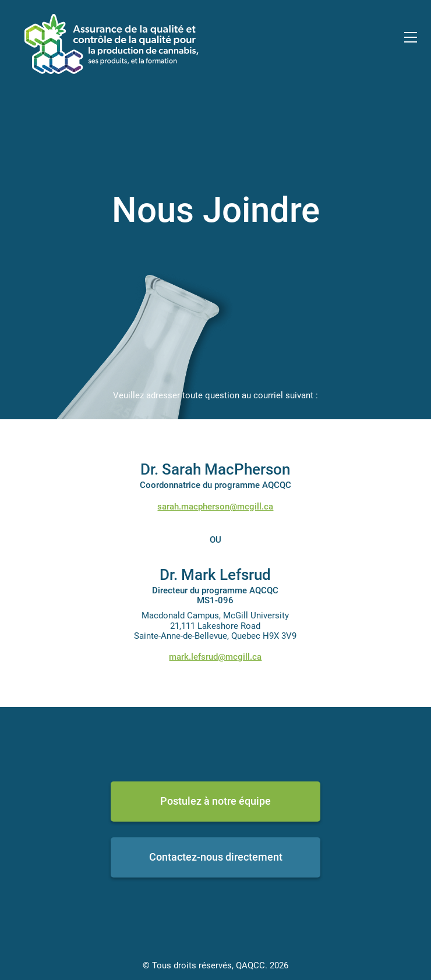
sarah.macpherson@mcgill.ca (215, 507)
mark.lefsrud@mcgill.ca (215, 657)
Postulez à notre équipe (216, 801)
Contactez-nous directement (216, 857)
